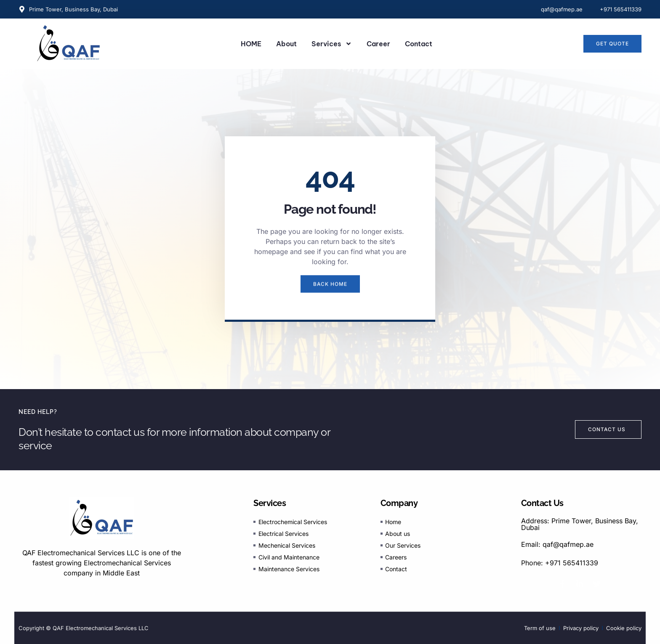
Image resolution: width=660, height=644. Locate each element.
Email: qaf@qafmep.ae (557, 544)
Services (332, 44)
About (286, 44)
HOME (251, 44)
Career (378, 44)
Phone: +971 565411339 (560, 563)
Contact (419, 44)
